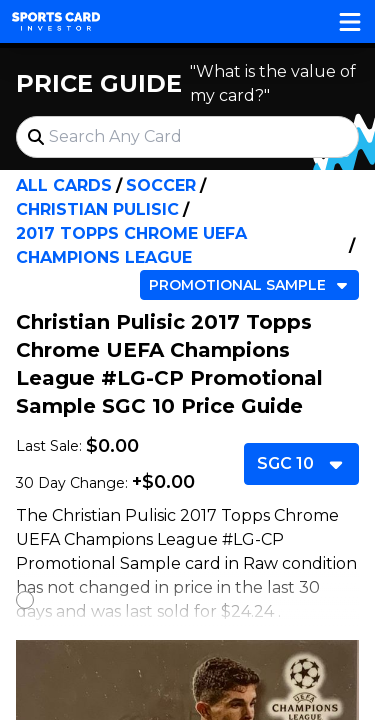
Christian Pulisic (97, 209)
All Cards (64, 185)
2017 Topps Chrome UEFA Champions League (131, 245)
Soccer (161, 185)
